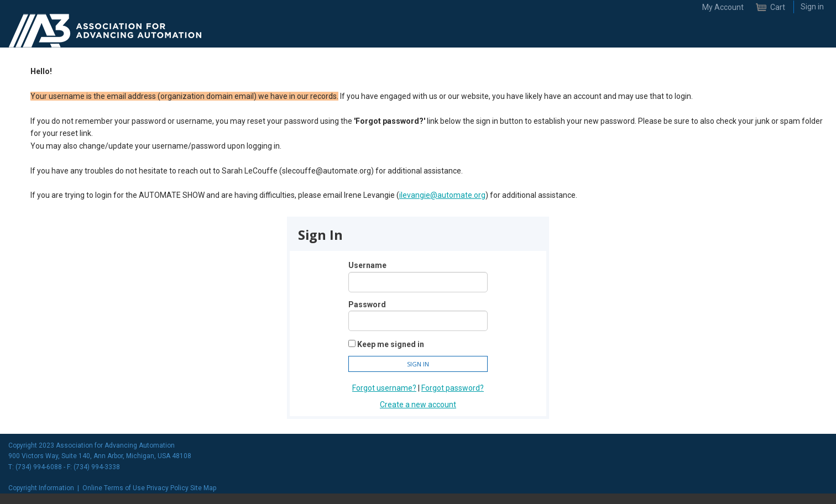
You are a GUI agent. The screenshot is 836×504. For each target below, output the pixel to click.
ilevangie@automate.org (442, 195)
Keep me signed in (391, 344)
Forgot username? (384, 388)
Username (367, 265)
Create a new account (418, 405)
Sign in (812, 7)
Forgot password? (453, 388)
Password (367, 305)
